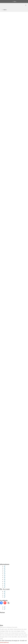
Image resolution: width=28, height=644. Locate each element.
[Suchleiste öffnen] (26, 5)
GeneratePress (4, 642)
